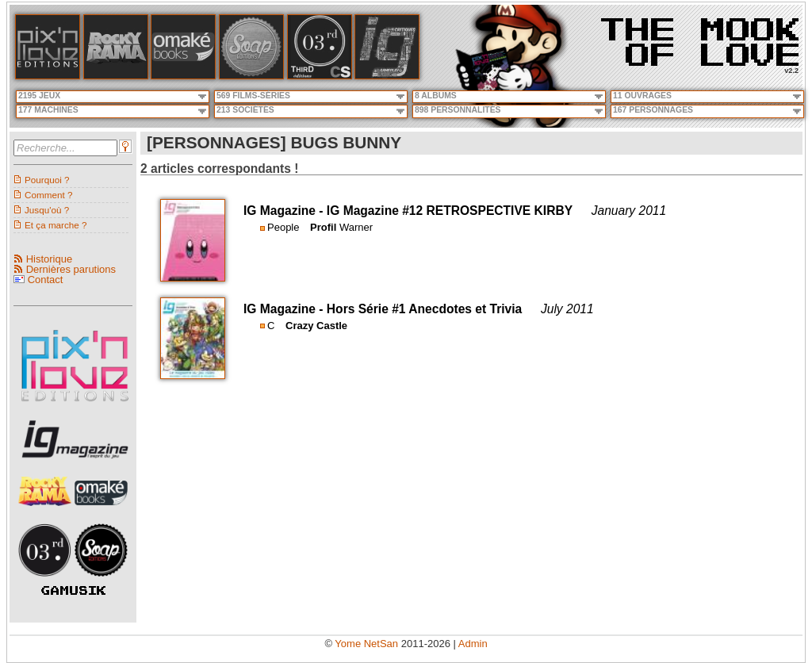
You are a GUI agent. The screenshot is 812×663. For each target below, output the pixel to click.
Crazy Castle (316, 326)
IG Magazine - (285, 211)
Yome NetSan (366, 644)
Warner (356, 227)
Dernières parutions (71, 269)
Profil (323, 227)
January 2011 (629, 211)
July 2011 (567, 309)
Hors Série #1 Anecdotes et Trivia (424, 309)
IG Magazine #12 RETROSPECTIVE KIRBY (450, 211)
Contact (46, 280)
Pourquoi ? (47, 180)
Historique (50, 259)
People (283, 227)
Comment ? (48, 195)
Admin (473, 644)
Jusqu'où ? (47, 210)
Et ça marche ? (56, 225)
